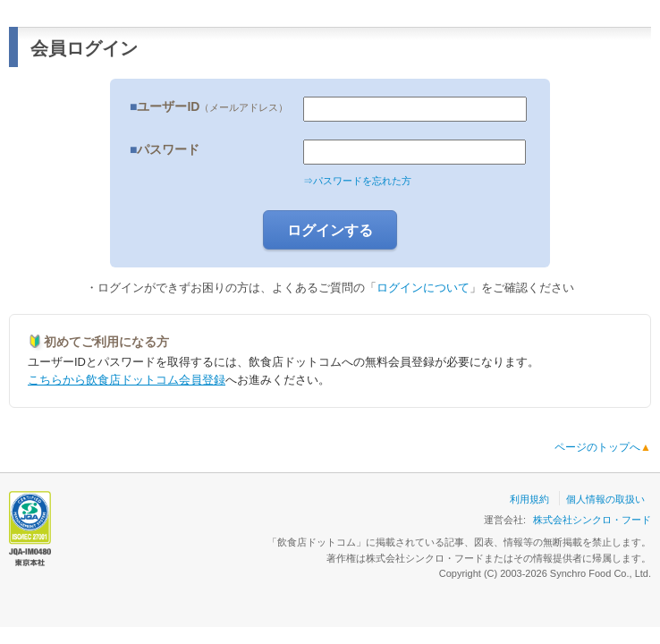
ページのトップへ (603, 447)
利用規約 (529, 499)
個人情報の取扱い (605, 499)
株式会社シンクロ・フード (592, 520)
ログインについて (423, 288)
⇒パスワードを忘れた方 (357, 181)
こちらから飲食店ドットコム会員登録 (127, 380)
